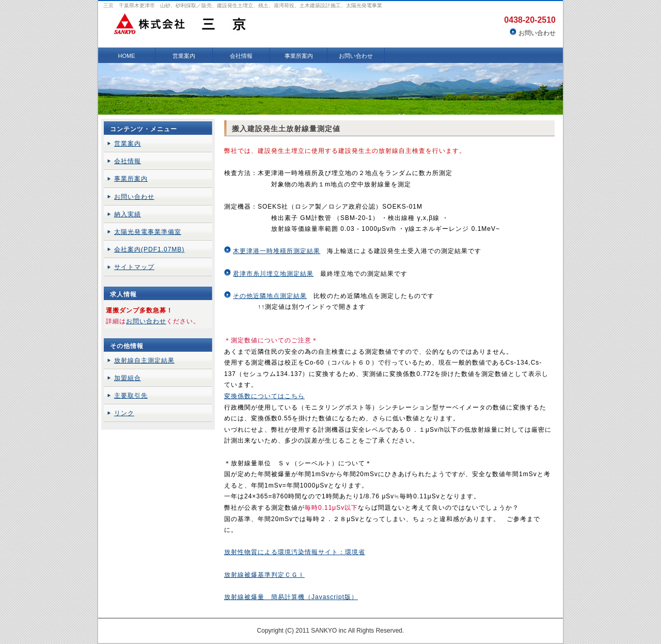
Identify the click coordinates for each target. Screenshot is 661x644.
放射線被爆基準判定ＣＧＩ (264, 575)
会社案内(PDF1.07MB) (149, 249)
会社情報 (241, 56)
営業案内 (184, 56)
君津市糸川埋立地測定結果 (273, 274)
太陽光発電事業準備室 (148, 232)
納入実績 (128, 214)
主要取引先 (131, 396)
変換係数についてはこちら (264, 396)
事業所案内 (299, 56)
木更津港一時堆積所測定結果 (277, 251)
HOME (127, 56)
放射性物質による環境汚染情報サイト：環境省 (295, 552)
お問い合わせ (537, 33)
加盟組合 (128, 378)
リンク (124, 413)
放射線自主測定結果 (144, 360)
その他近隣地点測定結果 (270, 296)
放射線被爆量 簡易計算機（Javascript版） (291, 597)
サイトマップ (134, 267)
